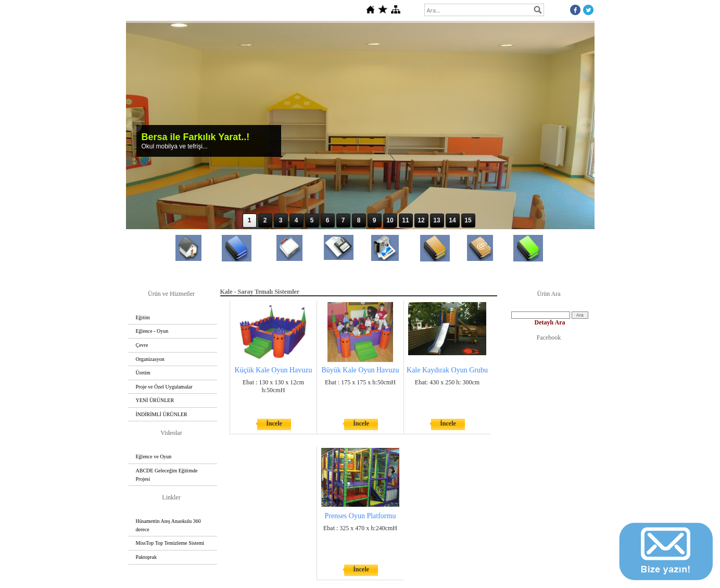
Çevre (142, 345)
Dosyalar (338, 271)
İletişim (480, 272)
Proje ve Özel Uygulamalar (164, 387)
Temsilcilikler (289, 272)
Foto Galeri (385, 272)
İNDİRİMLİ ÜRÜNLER (162, 414)
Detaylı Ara (550, 322)
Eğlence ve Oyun (154, 456)
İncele (274, 423)
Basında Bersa (528, 272)
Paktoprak (147, 557)
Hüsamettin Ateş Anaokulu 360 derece (168, 525)
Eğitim (143, 317)
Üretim (143, 373)
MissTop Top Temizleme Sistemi (170, 543)
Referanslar (435, 272)
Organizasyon (150, 359)
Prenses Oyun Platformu (361, 516)
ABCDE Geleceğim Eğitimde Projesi (167, 475)
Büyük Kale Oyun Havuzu (361, 370)
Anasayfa (188, 272)
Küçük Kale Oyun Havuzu (274, 370)
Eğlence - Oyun (152, 331)
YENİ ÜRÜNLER (155, 400)
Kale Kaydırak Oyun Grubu (447, 370)
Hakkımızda (236, 272)
